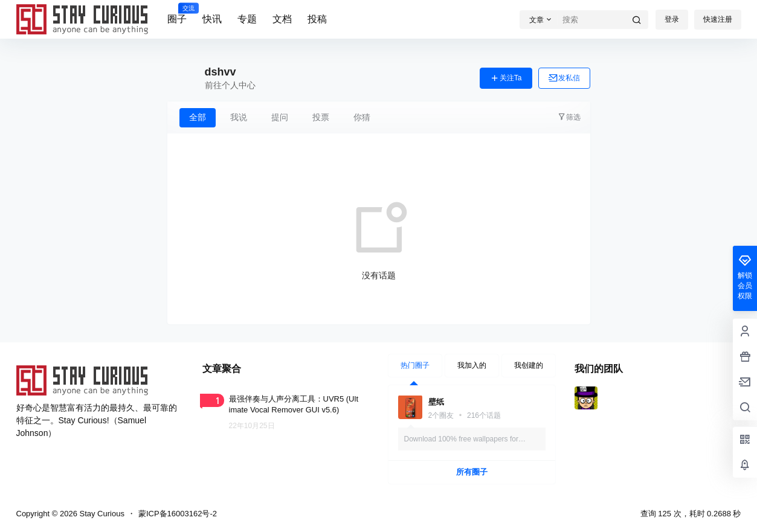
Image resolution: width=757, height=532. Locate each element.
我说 (239, 117)
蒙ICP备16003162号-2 (178, 514)
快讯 (212, 19)
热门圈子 (415, 365)
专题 (247, 19)
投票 (321, 117)
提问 (280, 117)
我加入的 (472, 365)
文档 (282, 19)
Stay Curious (101, 514)
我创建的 (529, 365)
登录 (672, 19)
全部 (198, 117)
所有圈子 (472, 472)
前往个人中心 (230, 85)
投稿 (317, 19)
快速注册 (718, 19)
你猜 (362, 117)
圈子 (177, 14)
